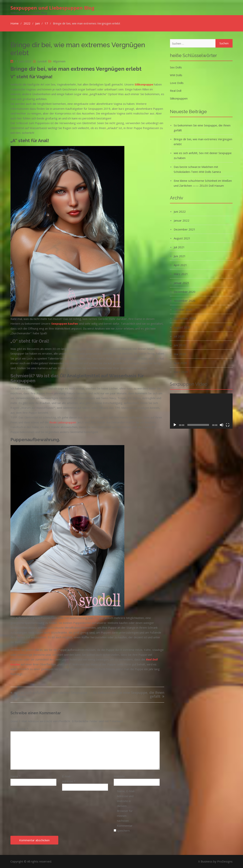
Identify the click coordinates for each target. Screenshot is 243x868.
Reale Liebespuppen (63, 422)
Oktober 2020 (183, 309)
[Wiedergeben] (175, 425)
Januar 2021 (181, 283)
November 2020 (185, 301)
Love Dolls (177, 83)
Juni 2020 (180, 345)
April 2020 (180, 363)
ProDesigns (225, 861)
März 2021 (181, 274)
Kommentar (19, 729)
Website (119, 776)
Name (15, 776)
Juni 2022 (180, 212)
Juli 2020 (179, 336)
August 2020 (182, 327)
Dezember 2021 (185, 229)
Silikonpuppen (179, 98)
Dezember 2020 (185, 292)
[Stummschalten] (222, 425)
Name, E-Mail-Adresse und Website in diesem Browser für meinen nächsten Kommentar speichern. (126, 811)
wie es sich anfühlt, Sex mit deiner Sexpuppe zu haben (49, 695)
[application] (201, 411)
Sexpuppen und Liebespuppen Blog (52, 8)
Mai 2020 (180, 354)
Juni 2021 (180, 256)
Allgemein (59, 61)
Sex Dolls (176, 67)
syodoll (42, 61)
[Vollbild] (228, 425)
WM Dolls (176, 75)
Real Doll (176, 91)
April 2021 (180, 265)
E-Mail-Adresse (69, 779)
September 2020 (185, 318)
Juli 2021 (179, 247)
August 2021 (182, 238)
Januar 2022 (181, 220)
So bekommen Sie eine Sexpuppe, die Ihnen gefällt (129, 695)
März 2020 (181, 372)
